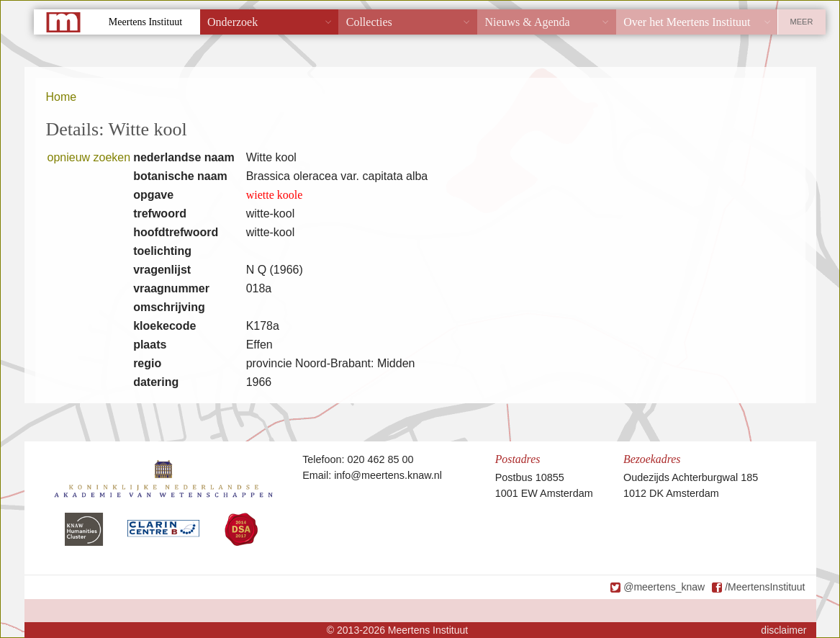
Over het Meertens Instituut (687, 22)
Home (62, 97)
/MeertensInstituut (765, 587)
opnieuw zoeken (89, 157)
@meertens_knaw (664, 587)
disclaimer (783, 630)
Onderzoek (232, 22)
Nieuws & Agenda (527, 22)
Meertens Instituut (145, 22)
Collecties (369, 22)
